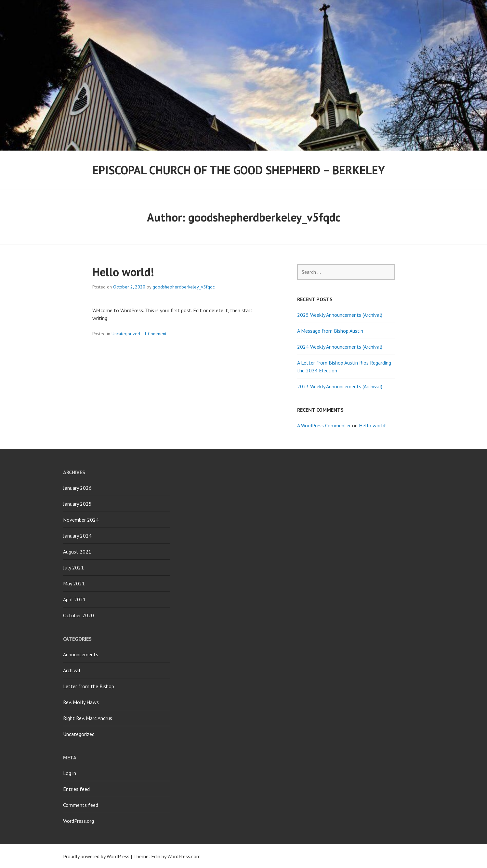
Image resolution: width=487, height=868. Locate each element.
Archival (72, 670)
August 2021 (77, 552)
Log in (70, 773)
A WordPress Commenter (324, 425)
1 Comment (155, 334)
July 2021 (73, 568)
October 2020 (79, 615)
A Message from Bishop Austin (330, 331)
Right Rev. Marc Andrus (88, 718)
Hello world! (123, 272)
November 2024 (81, 520)
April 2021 (74, 599)
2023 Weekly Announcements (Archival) (340, 386)
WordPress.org (79, 821)
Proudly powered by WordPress (96, 856)
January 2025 (77, 504)
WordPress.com (184, 856)
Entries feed (76, 789)
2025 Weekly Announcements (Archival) (340, 315)
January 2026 (77, 488)
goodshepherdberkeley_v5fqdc (184, 287)
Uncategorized (126, 334)
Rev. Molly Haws (81, 702)
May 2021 (74, 583)
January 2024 (77, 536)
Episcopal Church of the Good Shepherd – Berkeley (239, 170)
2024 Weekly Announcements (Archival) (340, 347)
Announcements (81, 654)
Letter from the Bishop (89, 686)
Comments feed (81, 805)
